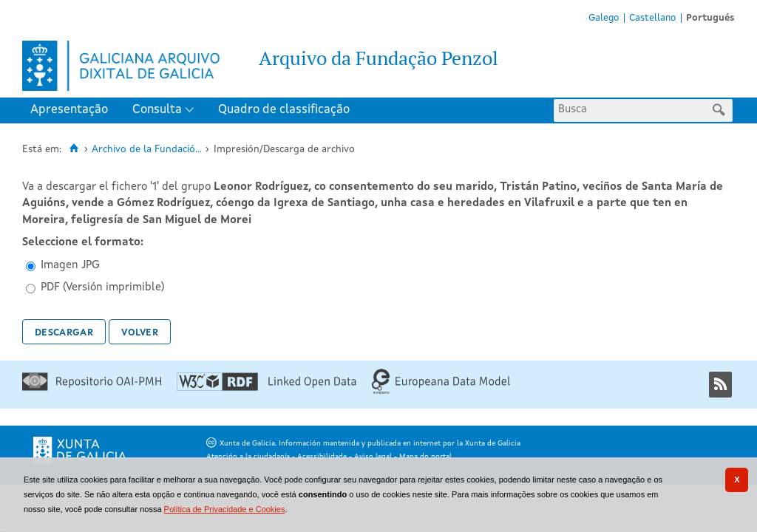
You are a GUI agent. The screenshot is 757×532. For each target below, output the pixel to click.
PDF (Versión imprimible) (102, 288)
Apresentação (69, 110)
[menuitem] (72, 110)
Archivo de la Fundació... (147, 150)
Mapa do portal (425, 457)
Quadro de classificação (284, 110)
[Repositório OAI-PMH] (92, 388)
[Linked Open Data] (267, 388)
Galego (604, 18)
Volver (140, 332)
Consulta (157, 110)
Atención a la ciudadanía (248, 457)
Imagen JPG (70, 266)
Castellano (652, 18)
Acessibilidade (322, 457)
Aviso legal (373, 457)
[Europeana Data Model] (441, 392)
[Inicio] (74, 149)
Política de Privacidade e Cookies (225, 509)
